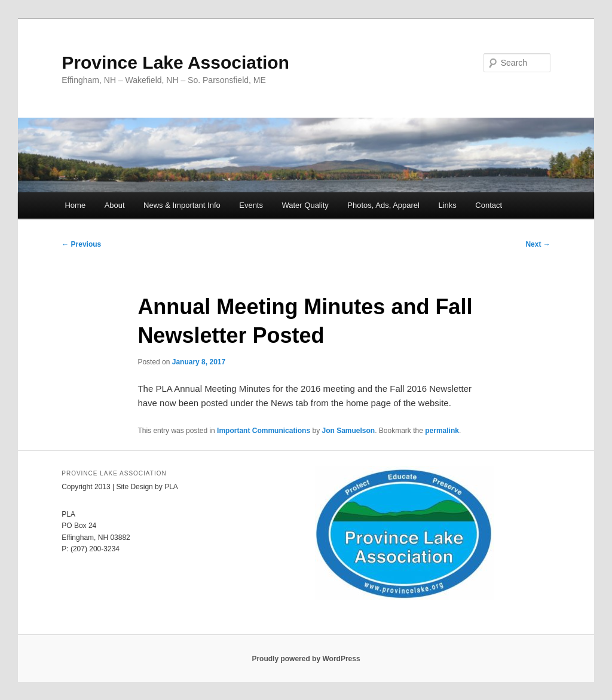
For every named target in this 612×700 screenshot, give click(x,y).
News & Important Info (182, 205)
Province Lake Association (175, 62)
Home (75, 205)
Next (538, 244)
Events (251, 205)
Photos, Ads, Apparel (383, 205)
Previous (81, 244)
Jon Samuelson (348, 431)
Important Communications (264, 431)
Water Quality (305, 205)
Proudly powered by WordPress (306, 659)
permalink (442, 431)
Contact (489, 205)
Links (447, 205)
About (115, 205)
